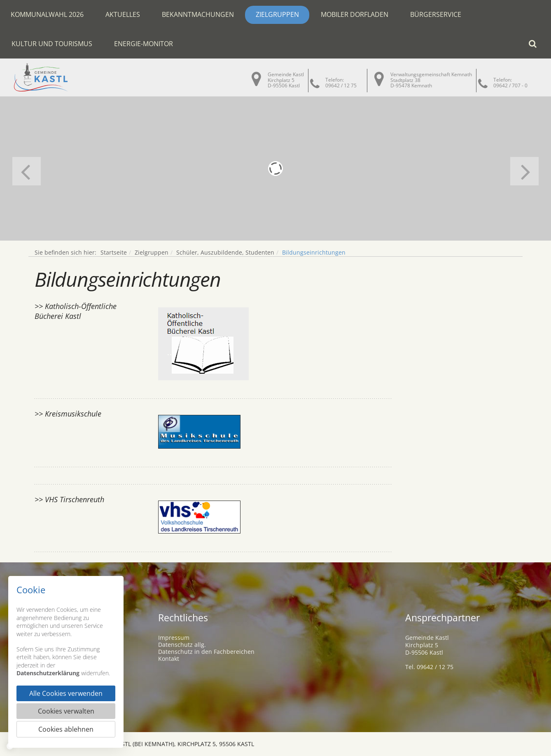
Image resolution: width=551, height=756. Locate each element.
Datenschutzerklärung (48, 673)
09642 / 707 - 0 (510, 85)
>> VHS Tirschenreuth (69, 499)
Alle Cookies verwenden (66, 693)
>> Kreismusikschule (68, 414)
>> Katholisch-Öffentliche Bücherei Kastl (76, 311)
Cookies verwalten (66, 711)
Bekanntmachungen (198, 14)
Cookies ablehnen (66, 729)
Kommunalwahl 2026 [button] (47, 14)
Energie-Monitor (144, 44)
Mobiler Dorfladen (355, 14)
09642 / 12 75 (341, 85)
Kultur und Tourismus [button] (52, 44)
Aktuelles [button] (123, 14)
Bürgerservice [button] (436, 14)
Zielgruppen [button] (277, 14)
